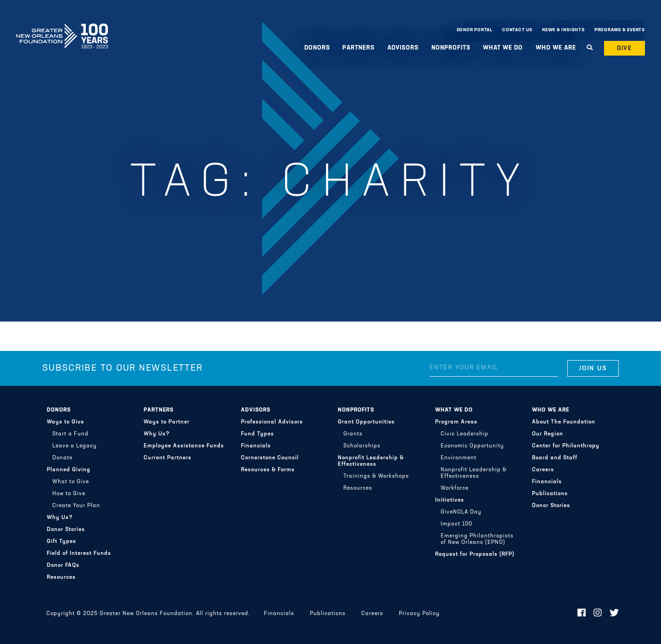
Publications (550, 494)
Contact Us (517, 30)
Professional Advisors (272, 422)
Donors (317, 48)
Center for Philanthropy (566, 446)
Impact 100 (457, 524)
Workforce (455, 488)
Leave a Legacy (75, 446)
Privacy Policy (419, 614)
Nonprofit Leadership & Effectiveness (371, 461)
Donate (62, 458)
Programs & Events (620, 30)
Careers (543, 470)
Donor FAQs (63, 565)
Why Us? (60, 518)
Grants (353, 434)
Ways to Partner (167, 422)
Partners (359, 48)
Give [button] (625, 48)
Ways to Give (65, 422)
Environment (459, 458)
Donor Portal (475, 30)
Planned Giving (69, 470)
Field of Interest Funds (79, 554)
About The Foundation (564, 422)
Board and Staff (555, 458)
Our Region (548, 434)
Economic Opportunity (472, 446)
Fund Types (258, 434)
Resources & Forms (268, 470)
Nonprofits (451, 48)
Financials (256, 446)
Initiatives (450, 500)
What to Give (71, 482)
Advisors (403, 48)
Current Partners (168, 458)
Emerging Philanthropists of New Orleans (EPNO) (477, 539)
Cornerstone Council (270, 458)
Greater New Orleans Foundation (62, 28)
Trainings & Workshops (376, 476)
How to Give (69, 494)
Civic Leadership (465, 434)
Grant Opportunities (366, 422)
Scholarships (362, 446)
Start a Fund (70, 434)
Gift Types (62, 542)
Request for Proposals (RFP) (475, 554)
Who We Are (556, 48)
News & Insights (563, 30)
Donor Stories (66, 530)
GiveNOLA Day (461, 512)
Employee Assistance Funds (184, 446)
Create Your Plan (76, 506)
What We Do (503, 48)
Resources (61, 577)
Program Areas (456, 422)
